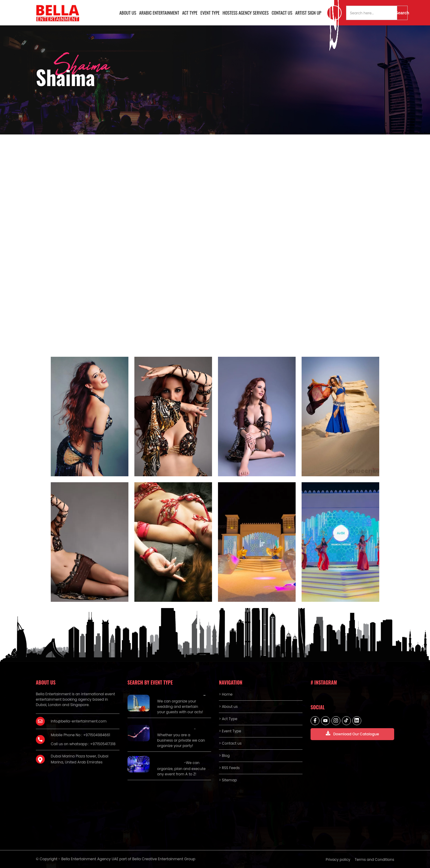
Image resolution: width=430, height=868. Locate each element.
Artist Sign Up (308, 13)
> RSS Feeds (229, 768)
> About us (228, 707)
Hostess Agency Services (245, 13)
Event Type (210, 13)
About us (128, 13)
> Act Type (228, 719)
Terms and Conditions (374, 859)
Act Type (190, 13)
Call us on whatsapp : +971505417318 (83, 744)
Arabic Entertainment (159, 13)
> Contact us (230, 743)
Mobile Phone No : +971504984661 (80, 735)
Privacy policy (338, 859)
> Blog (224, 756)
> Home (226, 694)
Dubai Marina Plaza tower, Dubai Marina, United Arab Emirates (80, 759)
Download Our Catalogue (352, 734)
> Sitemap (228, 780)
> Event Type (230, 731)
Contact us (282, 13)
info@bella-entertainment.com (79, 721)
